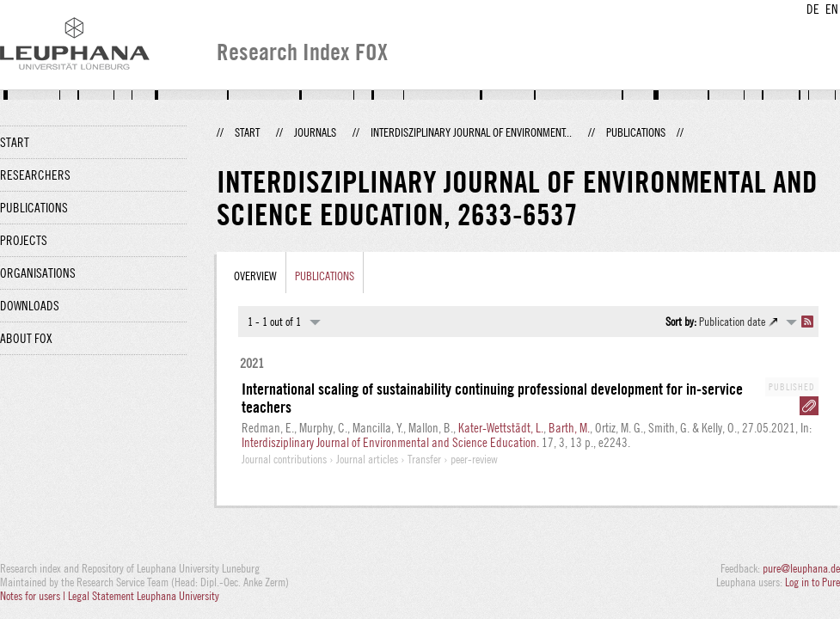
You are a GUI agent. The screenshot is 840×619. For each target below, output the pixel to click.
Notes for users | (34, 596)
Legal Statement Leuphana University (144, 596)
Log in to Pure (812, 582)
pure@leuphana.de (801, 568)
